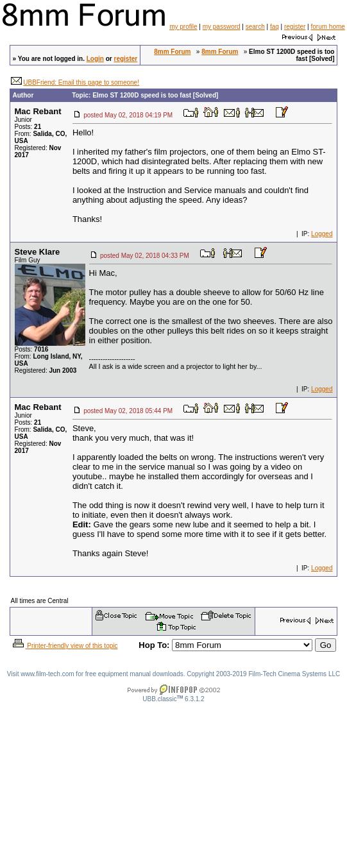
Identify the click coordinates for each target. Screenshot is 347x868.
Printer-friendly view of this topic (64, 646)
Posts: (28, 127)
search (255, 27)
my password (222, 27)
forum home (327, 27)
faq (275, 27)
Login (95, 59)
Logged (322, 234)
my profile (183, 27)
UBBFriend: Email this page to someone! (81, 82)
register (295, 27)
